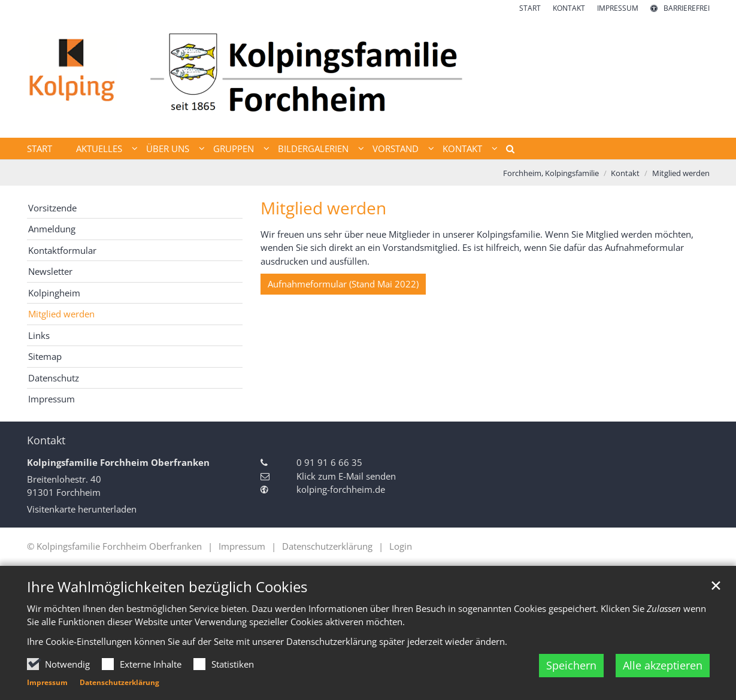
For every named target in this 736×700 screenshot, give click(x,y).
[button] (506, 151)
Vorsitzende (52, 208)
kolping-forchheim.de (341, 489)
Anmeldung (52, 229)
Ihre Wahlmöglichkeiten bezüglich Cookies (167, 587)
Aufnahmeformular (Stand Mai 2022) (343, 284)
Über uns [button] (168, 149)
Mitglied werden (681, 173)
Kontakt (625, 173)
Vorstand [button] (396, 149)
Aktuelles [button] (99, 149)
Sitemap (45, 356)
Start (40, 149)
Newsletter (50, 271)
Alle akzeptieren (663, 665)
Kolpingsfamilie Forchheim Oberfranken (118, 462)
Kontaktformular (62, 250)
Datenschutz (54, 378)
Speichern (571, 665)
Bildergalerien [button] (313, 149)
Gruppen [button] (234, 149)
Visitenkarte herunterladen (82, 509)
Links (39, 335)
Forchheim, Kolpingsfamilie (551, 173)
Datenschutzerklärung (119, 682)
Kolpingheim (54, 293)
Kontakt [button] (462, 149)
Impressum (47, 682)
